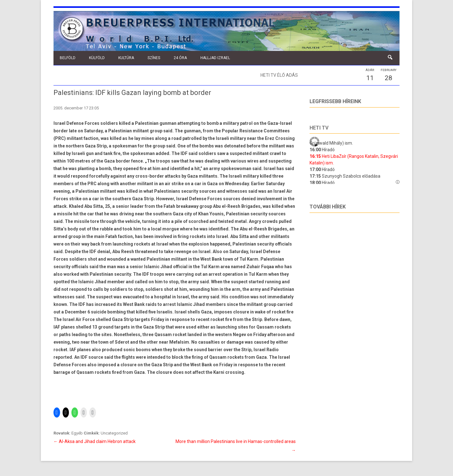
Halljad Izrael (215, 58)
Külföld (97, 58)
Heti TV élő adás (279, 75)
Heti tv (319, 128)
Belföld (68, 58)
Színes (154, 58)
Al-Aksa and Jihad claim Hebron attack (95, 441)
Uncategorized (114, 433)
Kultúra (126, 58)
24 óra (180, 58)
